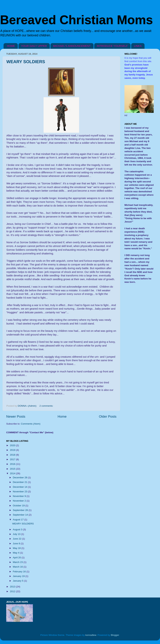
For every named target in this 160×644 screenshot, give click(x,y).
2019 (13, 450)
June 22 (17, 539)
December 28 (20, 478)
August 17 (19, 520)
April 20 (17, 558)
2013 (13, 587)
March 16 (18, 567)
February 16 (20, 572)
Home (62, 416)
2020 (13, 445)
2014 (13, 473)
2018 (13, 455)
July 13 (17, 534)
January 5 (18, 581)
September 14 (21, 515)
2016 (13, 464)
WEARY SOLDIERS (26, 62)
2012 (13, 591)
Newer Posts (16, 416)
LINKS (138, 46)
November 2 (20, 501)
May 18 (17, 548)
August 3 (18, 529)
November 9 (20, 496)
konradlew (91, 635)
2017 (13, 459)
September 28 (21, 510)
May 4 (16, 553)
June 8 (17, 543)
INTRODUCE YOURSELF (112, 46)
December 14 (20, 487)
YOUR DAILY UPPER (34, 46)
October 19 (19, 506)
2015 (13, 469)
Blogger (115, 635)
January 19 (19, 576)
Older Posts (108, 416)
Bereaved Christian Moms (76, 20)
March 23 (18, 562)
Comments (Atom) (31, 424)
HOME (11, 46)
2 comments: (47, 406)
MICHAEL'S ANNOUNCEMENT (72, 46)
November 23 (20, 492)
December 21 (20, 482)
